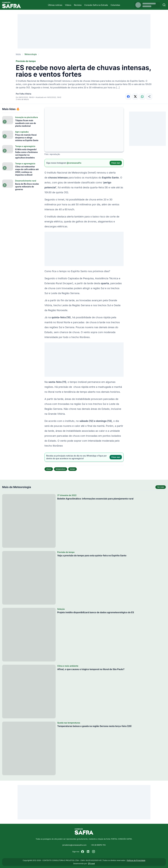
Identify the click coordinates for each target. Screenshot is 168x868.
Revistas (78, 5)
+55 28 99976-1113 (98, 845)
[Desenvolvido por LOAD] (91, 864)
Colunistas (115, 5)
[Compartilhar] (149, 96)
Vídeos (68, 5)
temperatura (61, 469)
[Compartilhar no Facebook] (128, 96)
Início (18, 54)
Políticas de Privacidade (136, 860)
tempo (72, 469)
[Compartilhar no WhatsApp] (142, 96)
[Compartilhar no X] (135, 96)
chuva (49, 469)
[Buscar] (164, 5)
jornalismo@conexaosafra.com (74, 845)
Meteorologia (31, 54)
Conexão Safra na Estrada (96, 5)
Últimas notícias (55, 5)
